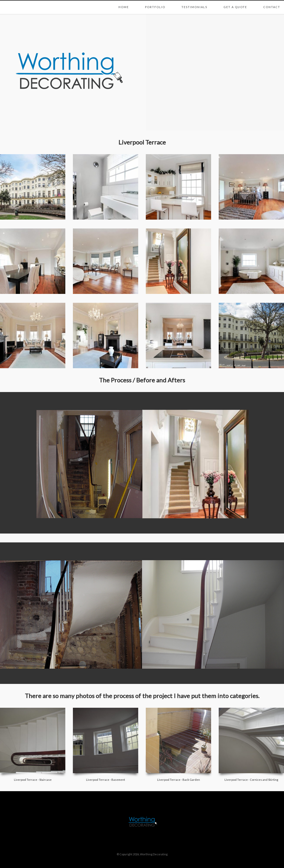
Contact (272, 2)
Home (124, 2)
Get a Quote (235, 2)
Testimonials (194, 2)
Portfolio (155, 2)
